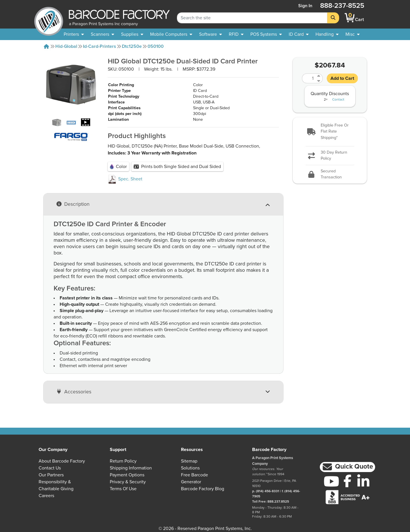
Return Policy (123, 461)
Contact (338, 100)
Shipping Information (131, 468)
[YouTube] (331, 481)
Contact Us (50, 468)
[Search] (333, 18)
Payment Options (127, 475)
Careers (46, 496)
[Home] (46, 46)
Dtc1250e (132, 46)
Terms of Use (123, 489)
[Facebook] (347, 481)
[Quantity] (309, 78)
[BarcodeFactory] (49, 18)
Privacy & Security (128, 482)
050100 (156, 46)
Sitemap (189, 461)
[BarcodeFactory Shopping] (350, 18)
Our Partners (51, 475)
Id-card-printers (100, 46)
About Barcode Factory (62, 461)
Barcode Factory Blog (203, 489)
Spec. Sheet (125, 179)
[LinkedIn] (364, 481)
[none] (353, 34)
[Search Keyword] (252, 18)
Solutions (190, 468)
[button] (330, 132)
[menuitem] (74, 34)
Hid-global (66, 46)
